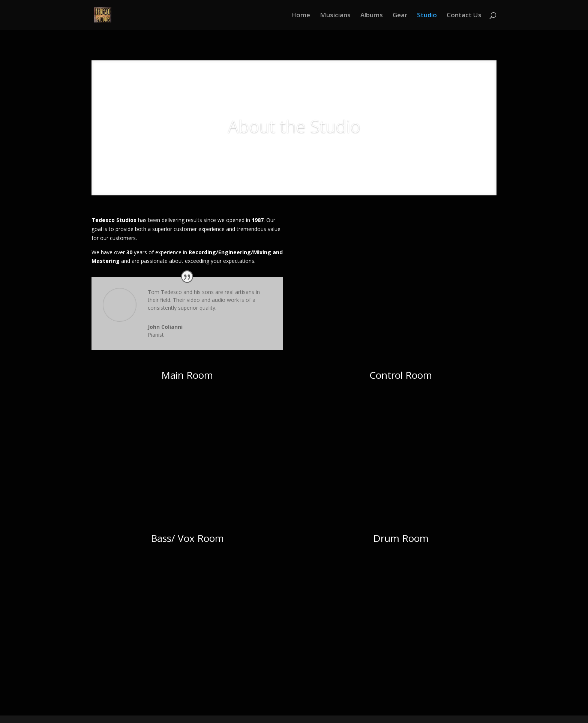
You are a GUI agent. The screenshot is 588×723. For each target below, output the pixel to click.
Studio (427, 16)
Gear (400, 16)
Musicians (335, 16)
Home (301, 16)
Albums (372, 16)
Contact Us (464, 16)
